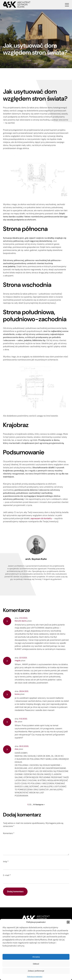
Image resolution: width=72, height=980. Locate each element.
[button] (68, 922)
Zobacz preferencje (36, 971)
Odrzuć (36, 964)
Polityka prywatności (35, 977)
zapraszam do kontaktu (41, 520)
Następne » (38, 804)
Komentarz (7, 833)
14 (32, 804)
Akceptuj (36, 957)
